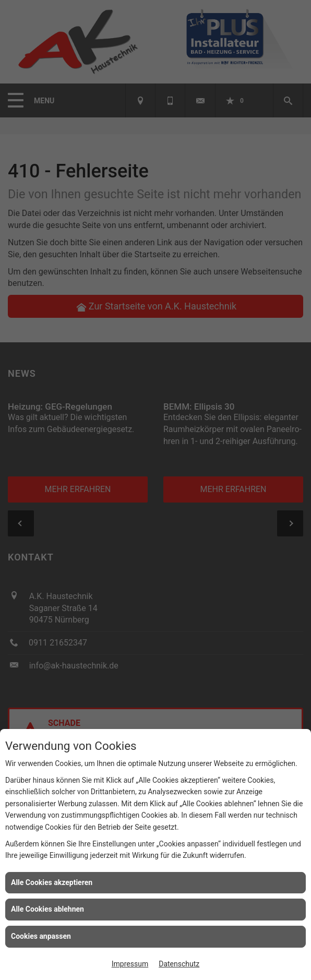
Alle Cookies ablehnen (47, 909)
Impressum (130, 964)
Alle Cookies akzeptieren (52, 882)
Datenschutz (179, 964)
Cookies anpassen (41, 936)
